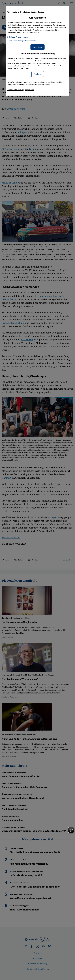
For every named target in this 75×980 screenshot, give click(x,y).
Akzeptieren (37, 47)
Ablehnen (38, 74)
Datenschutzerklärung (16, 66)
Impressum (30, 90)
